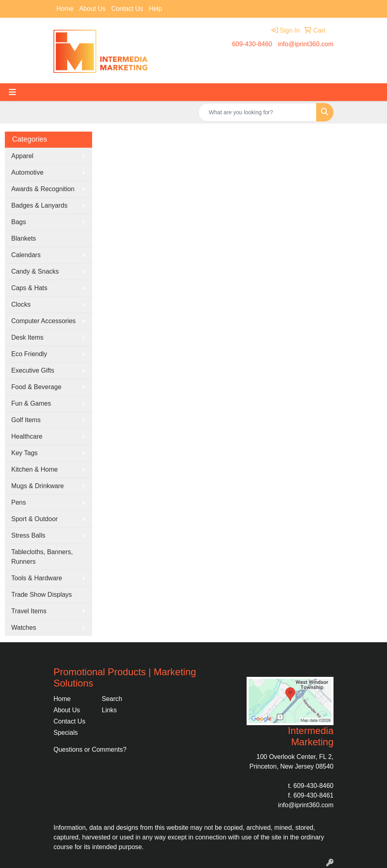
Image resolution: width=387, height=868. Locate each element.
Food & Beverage (36, 387)
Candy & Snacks (35, 271)
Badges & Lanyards (39, 205)
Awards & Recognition (43, 189)
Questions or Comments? (90, 749)
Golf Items (26, 420)
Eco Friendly (29, 354)
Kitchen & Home (35, 469)
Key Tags (25, 453)
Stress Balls (28, 535)
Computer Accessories (43, 321)
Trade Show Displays (42, 595)
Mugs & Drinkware (38, 486)
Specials (66, 733)
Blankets (24, 238)
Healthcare (27, 436)
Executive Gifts (33, 370)
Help (155, 9)
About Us (93, 9)
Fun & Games (31, 403)
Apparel (22, 156)
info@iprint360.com (306, 44)
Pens (19, 502)
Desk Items (27, 337)
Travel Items (29, 611)
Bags (19, 222)
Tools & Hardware (37, 578)
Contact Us (127, 9)
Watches (24, 628)
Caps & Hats (29, 288)
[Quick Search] (257, 112)
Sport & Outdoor (35, 519)
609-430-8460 (252, 44)
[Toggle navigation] (12, 92)
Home (65, 9)
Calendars (26, 255)
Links (109, 710)
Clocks (21, 304)
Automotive (27, 172)
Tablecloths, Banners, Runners (42, 557)
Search (112, 699)
